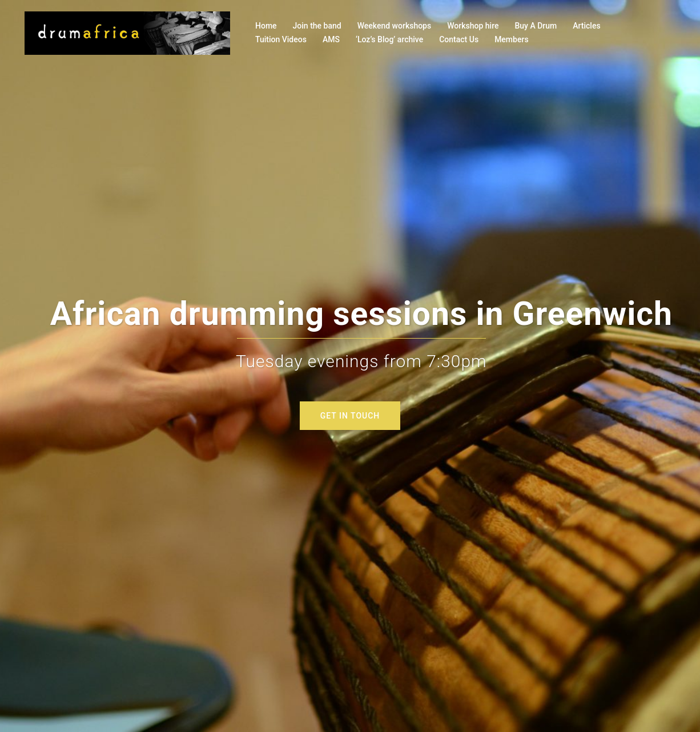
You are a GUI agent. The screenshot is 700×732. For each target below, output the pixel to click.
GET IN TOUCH (350, 416)
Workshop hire (473, 26)
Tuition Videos (281, 39)
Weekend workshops (395, 26)
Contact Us (459, 39)
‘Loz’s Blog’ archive (389, 39)
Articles (586, 26)
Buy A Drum (536, 26)
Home (266, 26)
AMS (331, 39)
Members (511, 39)
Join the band (317, 26)
